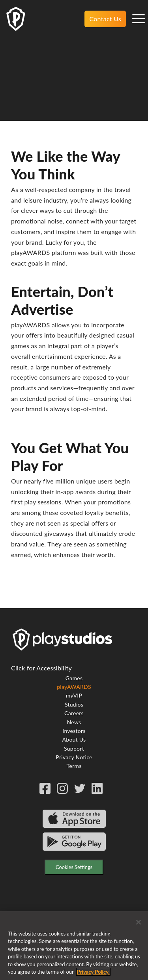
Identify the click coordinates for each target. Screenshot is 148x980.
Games (74, 678)
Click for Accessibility (41, 668)
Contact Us (105, 19)
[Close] (139, 925)
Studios (74, 704)
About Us (74, 739)
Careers (74, 713)
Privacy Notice (74, 757)
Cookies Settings (74, 867)
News (74, 722)
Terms (74, 766)
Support (74, 748)
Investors (74, 731)
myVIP (74, 695)
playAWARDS (74, 687)
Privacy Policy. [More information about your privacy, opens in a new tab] (93, 975)
